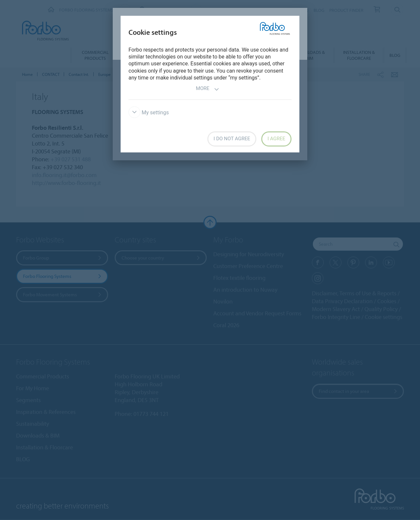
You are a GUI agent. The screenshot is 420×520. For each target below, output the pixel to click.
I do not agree (232, 139)
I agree (276, 139)
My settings (149, 113)
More (208, 89)
